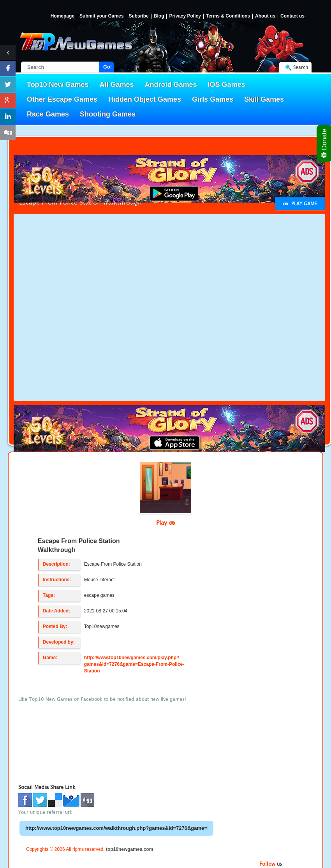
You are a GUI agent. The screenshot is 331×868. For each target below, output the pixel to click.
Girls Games (213, 99)
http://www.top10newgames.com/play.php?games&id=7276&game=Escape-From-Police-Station (134, 664)
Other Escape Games (62, 99)
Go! (107, 67)
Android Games (171, 85)
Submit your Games (101, 16)
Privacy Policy (185, 16)
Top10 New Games (58, 85)
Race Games (48, 114)
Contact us (292, 16)
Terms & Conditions (228, 16)
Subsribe (138, 16)
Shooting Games (108, 114)
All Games (117, 85)
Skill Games (264, 99)
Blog (159, 16)
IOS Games (227, 85)
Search (301, 67)
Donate (325, 143)
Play (166, 522)
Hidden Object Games (145, 99)
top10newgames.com (129, 849)
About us (265, 16)
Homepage (63, 16)
